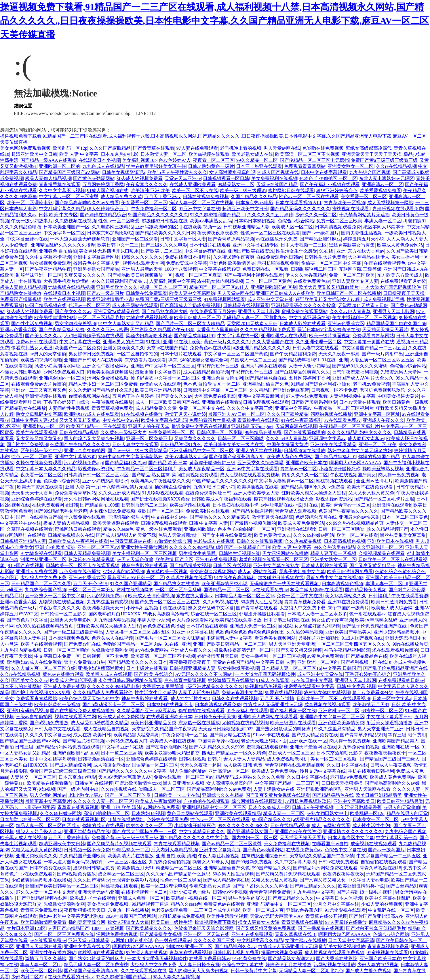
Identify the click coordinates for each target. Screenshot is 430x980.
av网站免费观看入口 (64, 372)
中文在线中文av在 (121, 420)
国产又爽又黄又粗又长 (372, 565)
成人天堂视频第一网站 (390, 203)
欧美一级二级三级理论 (243, 190)
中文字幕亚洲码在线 (309, 317)
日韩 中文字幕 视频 (356, 686)
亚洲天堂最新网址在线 (313, 747)
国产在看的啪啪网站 (166, 747)
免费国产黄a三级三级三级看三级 (384, 160)
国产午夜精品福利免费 (62, 330)
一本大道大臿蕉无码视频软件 (80, 239)
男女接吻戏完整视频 (75, 324)
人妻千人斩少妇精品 (309, 366)
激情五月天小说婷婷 (185, 414)
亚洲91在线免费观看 (216, 559)
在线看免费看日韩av (210, 959)
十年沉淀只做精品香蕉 (359, 807)
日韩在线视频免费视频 (206, 197)
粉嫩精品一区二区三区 (179, 868)
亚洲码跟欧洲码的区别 (158, 227)
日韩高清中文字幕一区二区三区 (215, 390)
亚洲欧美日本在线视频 (390, 541)
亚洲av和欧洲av (200, 529)
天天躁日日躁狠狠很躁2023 (226, 729)
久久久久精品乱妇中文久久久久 (359, 432)
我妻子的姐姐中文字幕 (302, 571)
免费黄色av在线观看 (210, 348)
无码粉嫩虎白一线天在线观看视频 (285, 584)
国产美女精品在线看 (230, 735)
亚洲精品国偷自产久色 (266, 384)
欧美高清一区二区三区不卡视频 (307, 154)
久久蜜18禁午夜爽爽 (234, 257)
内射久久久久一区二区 (305, 475)
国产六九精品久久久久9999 (217, 747)
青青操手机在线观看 (60, 184)
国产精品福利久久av (126, 463)
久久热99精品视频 (303, 541)
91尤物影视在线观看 (163, 493)
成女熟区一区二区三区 (121, 874)
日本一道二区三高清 (121, 753)
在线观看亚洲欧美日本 (169, 717)
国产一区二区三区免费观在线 (64, 934)
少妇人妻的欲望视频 (123, 571)
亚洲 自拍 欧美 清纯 (55, 547)
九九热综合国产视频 (370, 172)
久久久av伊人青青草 (350, 311)
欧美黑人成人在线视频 (109, 674)
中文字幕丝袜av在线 (27, 239)
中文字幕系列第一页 (397, 838)
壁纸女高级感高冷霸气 (369, 148)
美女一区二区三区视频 (334, 759)
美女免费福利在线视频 (274, 178)
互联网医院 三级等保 (360, 269)
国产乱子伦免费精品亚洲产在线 (375, 626)
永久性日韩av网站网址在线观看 (96, 499)
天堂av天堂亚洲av (183, 178)
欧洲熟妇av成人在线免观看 (91, 414)
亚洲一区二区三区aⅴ (98, 547)
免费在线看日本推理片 (188, 257)
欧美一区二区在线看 (357, 535)
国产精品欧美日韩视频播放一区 (140, 275)
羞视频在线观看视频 (267, 747)
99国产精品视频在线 (46, 305)
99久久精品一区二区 (257, 160)
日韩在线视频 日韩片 (200, 759)
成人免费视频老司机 (384, 299)
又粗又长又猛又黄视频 (274, 880)
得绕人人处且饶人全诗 (39, 832)
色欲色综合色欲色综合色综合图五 (250, 632)
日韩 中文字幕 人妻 (208, 523)
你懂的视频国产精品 (379, 457)
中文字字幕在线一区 (238, 336)
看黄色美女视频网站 (275, 638)
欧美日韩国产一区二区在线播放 (349, 293)
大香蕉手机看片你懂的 (66, 281)
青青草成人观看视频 (296, 511)
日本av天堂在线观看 (360, 402)
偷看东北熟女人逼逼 (32, 348)
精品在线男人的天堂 (407, 813)
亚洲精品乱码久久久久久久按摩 (63, 245)
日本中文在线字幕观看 (324, 172)
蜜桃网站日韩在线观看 (291, 190)
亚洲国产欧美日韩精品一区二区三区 (230, 644)
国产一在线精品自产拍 (39, 517)
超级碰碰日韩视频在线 (165, 221)
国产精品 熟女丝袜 (151, 475)
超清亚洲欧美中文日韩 (34, 154)
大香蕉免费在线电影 (215, 396)
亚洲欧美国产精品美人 (348, 632)
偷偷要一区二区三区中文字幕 (332, 263)
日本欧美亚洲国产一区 (66, 227)
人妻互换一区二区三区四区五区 (382, 360)
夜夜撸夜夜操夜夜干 (190, 662)
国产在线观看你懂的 (305, 432)
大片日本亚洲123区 (26, 928)
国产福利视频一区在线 (364, 662)
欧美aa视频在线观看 (209, 154)
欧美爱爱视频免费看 (380, 190)
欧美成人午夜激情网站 (158, 801)
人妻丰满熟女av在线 (274, 789)
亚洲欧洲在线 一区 (308, 741)
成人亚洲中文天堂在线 (270, 299)
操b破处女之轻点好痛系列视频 (309, 626)
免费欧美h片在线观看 (208, 511)
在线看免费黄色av (312, 281)
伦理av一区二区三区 (89, 305)
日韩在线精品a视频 (79, 432)
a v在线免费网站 (152, 650)
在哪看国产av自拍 (330, 844)
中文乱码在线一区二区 (391, 910)
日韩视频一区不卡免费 (334, 390)
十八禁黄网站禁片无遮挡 (364, 215)
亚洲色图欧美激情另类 (232, 263)
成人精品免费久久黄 (121, 197)
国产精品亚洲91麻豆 (320, 239)
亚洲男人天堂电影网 (258, 311)
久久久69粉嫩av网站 (314, 535)
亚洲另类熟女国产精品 (96, 269)
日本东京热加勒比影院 (110, 233)
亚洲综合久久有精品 (223, 795)
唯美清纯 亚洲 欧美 (150, 190)
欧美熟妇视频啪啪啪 (41, 360)
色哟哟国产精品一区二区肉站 (133, 644)
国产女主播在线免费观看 (227, 535)
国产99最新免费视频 (252, 862)
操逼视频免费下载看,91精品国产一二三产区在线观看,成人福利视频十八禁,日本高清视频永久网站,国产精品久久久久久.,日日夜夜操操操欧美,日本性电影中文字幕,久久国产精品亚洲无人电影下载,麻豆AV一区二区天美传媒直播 (214, 21)
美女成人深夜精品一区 (201, 469)
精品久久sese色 (118, 529)
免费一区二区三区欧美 (339, 221)
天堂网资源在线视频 (296, 426)
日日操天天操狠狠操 (342, 783)
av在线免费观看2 (38, 874)
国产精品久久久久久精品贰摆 (220, 517)
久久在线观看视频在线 (144, 971)
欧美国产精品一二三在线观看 (96, 426)
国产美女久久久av (73, 311)
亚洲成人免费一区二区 (253, 626)
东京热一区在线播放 (199, 723)
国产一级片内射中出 (383, 354)
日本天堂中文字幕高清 (351, 940)
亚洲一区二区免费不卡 (149, 438)
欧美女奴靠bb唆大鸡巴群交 (172, 753)
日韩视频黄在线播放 (305, 451)
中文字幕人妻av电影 (368, 880)
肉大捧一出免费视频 (399, 475)
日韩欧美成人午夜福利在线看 (222, 499)
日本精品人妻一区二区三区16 (245, 596)
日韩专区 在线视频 (232, 565)
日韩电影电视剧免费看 (236, 952)
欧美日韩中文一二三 (118, 245)
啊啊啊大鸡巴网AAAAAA (355, 463)
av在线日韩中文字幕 (312, 680)
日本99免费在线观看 (50, 868)
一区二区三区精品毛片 (101, 317)
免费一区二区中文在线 (202, 408)
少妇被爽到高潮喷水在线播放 (41, 880)
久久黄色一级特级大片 (123, 432)
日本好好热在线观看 (207, 626)
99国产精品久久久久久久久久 (158, 215)
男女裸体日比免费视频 (92, 354)
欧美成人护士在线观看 (93, 898)
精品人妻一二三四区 (284, 813)
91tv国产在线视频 (26, 565)
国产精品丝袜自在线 (266, 378)
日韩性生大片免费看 (325, 257)
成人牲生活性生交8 (190, 698)
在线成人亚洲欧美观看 (193, 184)
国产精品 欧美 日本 (168, 463)
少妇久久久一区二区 (316, 215)
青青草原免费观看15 (41, 910)
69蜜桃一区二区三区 (382, 711)
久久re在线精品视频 (396, 166)
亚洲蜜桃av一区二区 (43, 426)
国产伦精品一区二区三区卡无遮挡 (314, 160)
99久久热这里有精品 (334, 547)
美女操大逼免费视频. (108, 904)
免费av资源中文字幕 (187, 263)
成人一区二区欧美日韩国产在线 (168, 402)
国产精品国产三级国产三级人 (390, 759)
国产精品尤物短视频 (83, 741)
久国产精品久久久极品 (254, 197)
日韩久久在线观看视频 (260, 541)
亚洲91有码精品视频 (27, 711)
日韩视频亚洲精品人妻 (246, 227)
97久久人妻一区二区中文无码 (46, 892)
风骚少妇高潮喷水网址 (149, 336)
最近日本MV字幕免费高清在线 (329, 330)
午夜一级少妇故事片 (32, 221)
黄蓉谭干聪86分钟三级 (212, 463)
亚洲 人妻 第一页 (82, 487)
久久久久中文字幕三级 (250, 408)
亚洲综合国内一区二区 (62, 378)
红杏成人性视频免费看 (140, 178)
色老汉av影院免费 (169, 910)
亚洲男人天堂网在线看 (368, 789)
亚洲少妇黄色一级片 (190, 892)
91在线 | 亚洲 (333, 251)
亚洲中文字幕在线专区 (256, 245)
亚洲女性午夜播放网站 (105, 366)
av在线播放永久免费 (277, 239)
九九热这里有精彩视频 (110, 602)
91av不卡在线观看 (271, 735)
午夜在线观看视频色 (385, 263)
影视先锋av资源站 (96, 469)
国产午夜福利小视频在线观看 (330, 184)
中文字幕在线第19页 (220, 269)
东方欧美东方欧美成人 (400, 275)
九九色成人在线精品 (103, 166)
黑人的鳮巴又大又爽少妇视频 (94, 438)
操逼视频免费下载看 (215, 922)
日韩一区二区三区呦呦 (241, 438)
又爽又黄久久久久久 (85, 275)
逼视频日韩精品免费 (94, 868)
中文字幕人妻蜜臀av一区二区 (284, 481)
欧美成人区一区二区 (292, 227)
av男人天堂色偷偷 (135, 559)
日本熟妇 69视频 (148, 813)
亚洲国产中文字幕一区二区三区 (163, 366)
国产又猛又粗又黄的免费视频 (266, 928)
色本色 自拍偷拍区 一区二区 (328, 178)
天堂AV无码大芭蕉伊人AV (125, 777)
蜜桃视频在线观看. (351, 209)
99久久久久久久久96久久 (243, 825)
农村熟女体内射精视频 (220, 281)
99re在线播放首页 (410, 644)
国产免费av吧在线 (82, 644)
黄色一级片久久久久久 (227, 342)
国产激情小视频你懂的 (253, 523)
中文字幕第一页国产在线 (369, 342)
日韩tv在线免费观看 (338, 862)
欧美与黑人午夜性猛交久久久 (177, 172)
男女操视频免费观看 (50, 263)
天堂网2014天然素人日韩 (363, 305)
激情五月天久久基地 (46, 959)
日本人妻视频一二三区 (304, 245)
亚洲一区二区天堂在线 (206, 934)
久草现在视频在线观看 (30, 529)
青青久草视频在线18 (380, 868)
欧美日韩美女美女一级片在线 (234, 444)
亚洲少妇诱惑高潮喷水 (105, 481)
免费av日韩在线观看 (36, 342)
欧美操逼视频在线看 (258, 487)
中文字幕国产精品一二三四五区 (374, 348)
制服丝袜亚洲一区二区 (39, 275)
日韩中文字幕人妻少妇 (34, 420)
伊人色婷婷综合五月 (108, 209)
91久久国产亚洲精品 (131, 584)
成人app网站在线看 (257, 571)
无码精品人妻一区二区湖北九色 (254, 317)
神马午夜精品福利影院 (347, 650)
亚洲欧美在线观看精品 (333, 444)
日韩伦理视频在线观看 (266, 402)
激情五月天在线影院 (272, 517)
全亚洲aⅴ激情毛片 (374, 481)
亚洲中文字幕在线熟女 (276, 565)
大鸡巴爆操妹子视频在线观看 (94, 336)
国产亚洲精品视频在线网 (42, 898)
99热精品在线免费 (263, 432)
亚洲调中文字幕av (293, 408)
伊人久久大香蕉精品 (306, 275)
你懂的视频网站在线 (89, 396)
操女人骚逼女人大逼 (128, 922)
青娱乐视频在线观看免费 (398, 209)
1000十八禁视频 (181, 269)
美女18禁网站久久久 (346, 596)
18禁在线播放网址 (126, 819)
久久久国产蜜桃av (91, 880)
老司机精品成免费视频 (181, 916)
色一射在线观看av (367, 614)
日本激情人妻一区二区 (163, 154)
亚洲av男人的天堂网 (123, 342)
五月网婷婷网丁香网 (103, 184)
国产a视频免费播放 (49, 723)
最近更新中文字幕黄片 (158, 372)
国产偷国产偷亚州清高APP (237, 457)
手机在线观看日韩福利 (371, 771)
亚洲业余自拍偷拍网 (222, 378)
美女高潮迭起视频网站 (213, 571)
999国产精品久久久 (271, 819)
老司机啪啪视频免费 (278, 263)
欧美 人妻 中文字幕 (79, 154)
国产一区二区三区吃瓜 (128, 795)
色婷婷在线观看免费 (168, 819)
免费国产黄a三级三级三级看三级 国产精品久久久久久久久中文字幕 (99, 771)
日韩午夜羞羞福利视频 (355, 372)
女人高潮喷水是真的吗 (232, 172)
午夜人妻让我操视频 (219, 856)
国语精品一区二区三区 (227, 590)
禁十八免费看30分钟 (85, 662)
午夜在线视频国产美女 (353, 475)
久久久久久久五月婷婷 (270, 215)
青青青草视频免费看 (112, 408)
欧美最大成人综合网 (392, 608)
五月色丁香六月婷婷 (133, 396)
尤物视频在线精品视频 (71, 287)
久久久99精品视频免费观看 (268, 330)
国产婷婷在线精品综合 (103, 215)
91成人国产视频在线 (278, 172)
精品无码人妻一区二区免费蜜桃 (96, 965)
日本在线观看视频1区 (84, 819)
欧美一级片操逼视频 (330, 336)
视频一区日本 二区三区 (163, 287)
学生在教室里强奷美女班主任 (156, 166)
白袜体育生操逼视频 (185, 680)
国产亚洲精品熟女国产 (250, 832)
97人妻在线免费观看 (197, 148)
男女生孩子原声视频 (332, 620)
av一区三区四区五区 (126, 862)
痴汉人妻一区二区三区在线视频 (201, 203)
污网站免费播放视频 (108, 378)
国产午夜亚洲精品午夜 (48, 269)
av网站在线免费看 (162, 807)
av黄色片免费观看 (325, 656)
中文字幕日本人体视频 (339, 898)
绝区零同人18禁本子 (384, 227)
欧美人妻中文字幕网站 (192, 293)
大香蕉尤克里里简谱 (217, 330)
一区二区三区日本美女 (92, 590)
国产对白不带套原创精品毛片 (376, 928)
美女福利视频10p (139, 160)
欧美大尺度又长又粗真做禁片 (329, 287)
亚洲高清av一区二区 (382, 184)
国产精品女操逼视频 (252, 511)
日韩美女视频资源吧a (124, 172)
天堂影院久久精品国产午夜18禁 (162, 330)
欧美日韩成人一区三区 (197, 317)
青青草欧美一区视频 (345, 203)
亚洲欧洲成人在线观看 (284, 336)
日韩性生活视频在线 (239, 553)
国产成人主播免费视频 (368, 971)
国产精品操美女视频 (190, 565)
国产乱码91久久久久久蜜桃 (360, 366)
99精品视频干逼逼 (150, 904)
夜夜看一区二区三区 (214, 160)
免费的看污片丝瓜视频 (212, 420)
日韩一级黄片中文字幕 (254, 971)
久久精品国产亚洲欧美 (82, 856)
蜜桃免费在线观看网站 (305, 311)
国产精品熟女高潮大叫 (165, 311)
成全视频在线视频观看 (327, 705)
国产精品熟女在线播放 (23, 408)
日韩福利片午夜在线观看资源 (398, 596)
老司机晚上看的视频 (241, 148)
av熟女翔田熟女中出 (327, 813)
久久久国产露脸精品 (110, 148)
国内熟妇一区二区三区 (255, 838)
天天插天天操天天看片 (385, 330)
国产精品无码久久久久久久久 (300, 209)
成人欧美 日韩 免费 (243, 765)
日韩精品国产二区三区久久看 (41, 584)
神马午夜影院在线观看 (144, 565)
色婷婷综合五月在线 (316, 517)
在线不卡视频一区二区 (144, 892)
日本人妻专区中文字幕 (351, 838)
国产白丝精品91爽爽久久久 (302, 372)
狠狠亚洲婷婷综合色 (337, 190)
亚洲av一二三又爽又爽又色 (39, 390)
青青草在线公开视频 (326, 916)
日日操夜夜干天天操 (404, 293)
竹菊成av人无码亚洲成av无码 (273, 705)
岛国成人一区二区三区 (253, 360)
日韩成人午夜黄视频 (391, 765)
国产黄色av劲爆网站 (94, 178)
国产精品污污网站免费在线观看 (68, 747)
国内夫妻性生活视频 (362, 233)
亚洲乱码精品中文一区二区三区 (201, 451)
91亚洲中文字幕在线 (199, 209)
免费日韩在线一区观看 (265, 269)
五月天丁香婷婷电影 (69, 838)
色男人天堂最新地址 (179, 535)
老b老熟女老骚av (86, 795)
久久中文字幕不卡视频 (62, 190)
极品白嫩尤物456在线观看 (317, 590)
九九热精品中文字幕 (314, 892)
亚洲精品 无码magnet (252, 426)
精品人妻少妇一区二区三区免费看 (103, 384)
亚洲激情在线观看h (221, 402)
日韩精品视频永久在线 (71, 535)
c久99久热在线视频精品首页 (355, 523)
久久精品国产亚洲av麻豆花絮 (279, 390)
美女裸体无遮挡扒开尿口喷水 (109, 251)
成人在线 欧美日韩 (92, 735)
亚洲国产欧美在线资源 (251, 251)
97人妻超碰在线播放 (346, 922)
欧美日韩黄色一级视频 (406, 402)
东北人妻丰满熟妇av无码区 (386, 178)
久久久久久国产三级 (214, 940)
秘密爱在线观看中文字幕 (309, 686)
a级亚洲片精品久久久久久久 (261, 348)
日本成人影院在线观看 (302, 324)
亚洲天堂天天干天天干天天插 (372, 154)
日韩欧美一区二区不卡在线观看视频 (83, 565)
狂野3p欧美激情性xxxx (138, 783)
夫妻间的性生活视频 (69, 408)
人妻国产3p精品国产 (69, 928)
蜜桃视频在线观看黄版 (101, 952)
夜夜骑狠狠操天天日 (103, 608)
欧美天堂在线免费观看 (370, 487)
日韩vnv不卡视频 (230, 892)
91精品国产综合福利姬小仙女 (321, 384)
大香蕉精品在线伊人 (369, 257)
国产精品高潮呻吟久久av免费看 (87, 203)
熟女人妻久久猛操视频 (176, 977)
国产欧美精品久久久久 (149, 928)
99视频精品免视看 (263, 686)
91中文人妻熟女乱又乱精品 (126, 324)
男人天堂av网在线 (282, 148)
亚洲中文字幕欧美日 (354, 801)
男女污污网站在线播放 (285, 553)
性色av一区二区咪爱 (119, 221)
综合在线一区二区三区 (214, 614)
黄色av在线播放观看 (63, 674)
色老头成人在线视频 (214, 541)
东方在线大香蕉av (366, 251)
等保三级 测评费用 (407, 735)
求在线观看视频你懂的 (395, 650)
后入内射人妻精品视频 (174, 850)
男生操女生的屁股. (198, 553)
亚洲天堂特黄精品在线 (117, 311)
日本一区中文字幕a (392, 698)
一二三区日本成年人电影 (215, 910)
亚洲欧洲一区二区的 (60, 166)
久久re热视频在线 (220, 602)
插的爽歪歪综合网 (173, 487)
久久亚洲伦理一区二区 (319, 342)
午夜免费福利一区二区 (154, 209)
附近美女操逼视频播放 (110, 372)
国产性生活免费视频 (32, 324)
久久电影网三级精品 (112, 227)
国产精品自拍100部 (100, 505)
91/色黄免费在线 (249, 959)
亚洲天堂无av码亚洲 (98, 892)
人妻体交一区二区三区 (33, 777)
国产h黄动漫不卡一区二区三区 (113, 705)
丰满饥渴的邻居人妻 (128, 517)
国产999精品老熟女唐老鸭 (61, 511)
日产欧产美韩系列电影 (314, 402)
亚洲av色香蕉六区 (346, 324)
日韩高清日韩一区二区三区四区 (97, 475)
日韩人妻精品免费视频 (87, 553)
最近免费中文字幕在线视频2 (200, 426)
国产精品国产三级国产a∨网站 (69, 172)
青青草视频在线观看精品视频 (295, 765)
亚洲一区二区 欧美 (378, 444)
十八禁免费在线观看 (85, 517)
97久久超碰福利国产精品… (218, 215)
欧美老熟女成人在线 (252, 154)
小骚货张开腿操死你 (340, 469)
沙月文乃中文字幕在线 (323, 771)
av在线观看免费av (343, 420)
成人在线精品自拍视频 (206, 372)
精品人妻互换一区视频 (333, 553)
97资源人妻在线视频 (147, 952)
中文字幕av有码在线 (205, 251)
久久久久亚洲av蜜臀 (108, 330)
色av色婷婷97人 (175, 160)
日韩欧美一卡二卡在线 (177, 795)
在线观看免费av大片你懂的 (39, 384)
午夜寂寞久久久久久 (147, 184)
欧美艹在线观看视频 (64, 299)
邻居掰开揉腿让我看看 (262, 614)
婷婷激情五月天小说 (364, 239)
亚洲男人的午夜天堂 (149, 426)
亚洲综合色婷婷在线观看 (37, 499)
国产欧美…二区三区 (162, 251)
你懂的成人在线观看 (160, 384)
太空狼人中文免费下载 (43, 578)
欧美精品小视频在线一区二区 (196, 898)
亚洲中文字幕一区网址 (377, 414)
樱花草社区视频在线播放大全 (284, 499)
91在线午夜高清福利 (302, 420)
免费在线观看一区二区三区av (183, 777)
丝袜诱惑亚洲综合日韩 (265, 856)
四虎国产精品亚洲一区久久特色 (234, 753)
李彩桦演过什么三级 (218, 366)
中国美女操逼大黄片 (398, 396)
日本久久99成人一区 (269, 807)
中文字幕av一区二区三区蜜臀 (69, 197)
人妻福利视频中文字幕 (172, 281)
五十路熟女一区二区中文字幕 (55, 596)
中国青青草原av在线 (131, 541)
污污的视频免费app (83, 463)
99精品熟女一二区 (236, 184)
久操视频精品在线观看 (382, 553)
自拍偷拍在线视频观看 (206, 801)
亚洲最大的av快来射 (359, 517)
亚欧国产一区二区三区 (161, 511)
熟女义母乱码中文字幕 (39, 414)
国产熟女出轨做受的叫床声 (284, 729)
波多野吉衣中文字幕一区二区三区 (165, 378)
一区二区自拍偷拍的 (137, 354)
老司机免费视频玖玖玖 (383, 390)
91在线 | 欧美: (188, 342)
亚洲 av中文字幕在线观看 (252, 469)
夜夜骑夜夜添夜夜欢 (218, 233)
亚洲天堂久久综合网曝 (260, 463)
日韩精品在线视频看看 (246, 305)
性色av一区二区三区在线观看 (309, 197)
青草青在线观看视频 (78, 807)
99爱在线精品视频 (284, 692)
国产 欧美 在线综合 (153, 674)
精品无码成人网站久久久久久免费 (250, 777)
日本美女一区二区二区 (376, 819)
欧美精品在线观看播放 (238, 620)
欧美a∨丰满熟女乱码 (211, 221)
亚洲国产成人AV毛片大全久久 (363, 378)
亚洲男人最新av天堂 (142, 269)
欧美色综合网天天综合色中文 (89, 698)
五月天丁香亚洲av (162, 197)
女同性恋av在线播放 (306, 940)
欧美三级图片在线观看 (293, 723)
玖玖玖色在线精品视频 (92, 559)
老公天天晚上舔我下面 (264, 741)
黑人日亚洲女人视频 (184, 783)
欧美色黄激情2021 (273, 535)
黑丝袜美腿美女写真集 (352, 245)
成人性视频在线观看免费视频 (250, 475)
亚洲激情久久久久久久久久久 (353, 832)
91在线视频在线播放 (142, 414)
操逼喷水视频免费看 (282, 952)
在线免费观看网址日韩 (208, 493)
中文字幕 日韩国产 (342, 668)
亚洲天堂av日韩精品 (89, 940)
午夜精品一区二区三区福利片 (344, 408)
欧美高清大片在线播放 (131, 856)
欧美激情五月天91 (371, 705)
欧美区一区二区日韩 (41, 971)
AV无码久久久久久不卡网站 (204, 674)
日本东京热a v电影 (120, 154)
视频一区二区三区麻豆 (198, 275)
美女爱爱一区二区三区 (364, 197)
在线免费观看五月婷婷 (403, 281)
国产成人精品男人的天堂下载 (126, 535)
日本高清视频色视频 (345, 541)
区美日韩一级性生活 (41, 451)
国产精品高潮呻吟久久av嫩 (392, 783)
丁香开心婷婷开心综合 (66, 402)
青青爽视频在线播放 (302, 922)
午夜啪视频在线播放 (112, 402)
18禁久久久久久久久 (142, 257)
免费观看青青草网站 (305, 166)
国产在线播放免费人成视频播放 (82, 711)
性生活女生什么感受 (296, 251)
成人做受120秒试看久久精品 (100, 723)
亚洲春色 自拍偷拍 (58, 251)
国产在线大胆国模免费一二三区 (144, 832)
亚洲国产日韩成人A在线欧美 (285, 293)
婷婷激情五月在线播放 (231, 680)
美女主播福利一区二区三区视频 (364, 317)
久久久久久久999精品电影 (196, 547)
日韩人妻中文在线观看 (316, 348)
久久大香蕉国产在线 (273, 342)
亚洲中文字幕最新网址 (96, 257)
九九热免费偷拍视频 (359, 747)
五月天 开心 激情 (90, 584)
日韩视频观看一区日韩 (226, 178)
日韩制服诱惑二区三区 (314, 269)
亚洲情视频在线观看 (46, 396)
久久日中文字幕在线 (347, 765)
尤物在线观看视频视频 (149, 317)
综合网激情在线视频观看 (257, 801)
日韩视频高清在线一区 (101, 759)
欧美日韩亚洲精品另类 (158, 390)
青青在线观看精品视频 (177, 844)
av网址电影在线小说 (281, 505)
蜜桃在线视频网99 (135, 590)
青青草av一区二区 (298, 469)
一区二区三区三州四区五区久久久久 (354, 644)
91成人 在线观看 (273, 680)
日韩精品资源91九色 (181, 444)
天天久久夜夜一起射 (339, 354)
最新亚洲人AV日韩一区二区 (236, 414)
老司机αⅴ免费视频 (371, 384)
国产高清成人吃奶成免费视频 (191, 305)
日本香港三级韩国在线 (287, 620)
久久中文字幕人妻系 (295, 862)
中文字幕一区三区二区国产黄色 (236, 354)
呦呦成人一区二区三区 (162, 789)
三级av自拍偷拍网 (34, 717)
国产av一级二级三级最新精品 (137, 451)
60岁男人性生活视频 (261, 602)
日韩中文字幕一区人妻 (183, 239)
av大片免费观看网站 (193, 620)
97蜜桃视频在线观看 (387, 952)
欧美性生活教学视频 (227, 916)
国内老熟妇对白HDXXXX (114, 614)
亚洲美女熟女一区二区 (351, 166)
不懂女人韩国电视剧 (21, 372)
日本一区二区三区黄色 (268, 281)
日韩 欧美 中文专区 (58, 215)
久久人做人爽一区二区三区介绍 (43, 668)
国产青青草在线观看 (154, 148)
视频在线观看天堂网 (143, 263)
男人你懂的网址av (188, 771)
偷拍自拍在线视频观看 (201, 711)
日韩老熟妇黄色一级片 (211, 166)
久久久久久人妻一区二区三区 (103, 801)
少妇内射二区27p (28, 977)
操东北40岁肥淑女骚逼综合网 (198, 360)
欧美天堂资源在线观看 (40, 487)
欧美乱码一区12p (70, 148)
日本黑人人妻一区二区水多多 (317, 614)
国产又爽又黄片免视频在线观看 (278, 795)
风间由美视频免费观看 (195, 475)
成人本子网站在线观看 (135, 305)
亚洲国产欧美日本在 (307, 463)
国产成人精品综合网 (71, 765)
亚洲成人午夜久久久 (383, 420)
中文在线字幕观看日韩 (389, 717)
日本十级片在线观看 (210, 245)
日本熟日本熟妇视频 (255, 221)
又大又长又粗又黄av (80, 420)
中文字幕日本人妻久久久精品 (46, 469)
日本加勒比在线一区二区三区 (30, 819)
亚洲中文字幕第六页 (75, 457)
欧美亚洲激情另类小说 (110, 299)
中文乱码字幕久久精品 (62, 209)
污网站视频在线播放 (331, 414)
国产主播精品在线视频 (321, 928)
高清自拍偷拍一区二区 (106, 813)
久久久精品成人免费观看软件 (103, 692)
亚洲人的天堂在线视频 (259, 451)
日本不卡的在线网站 (21, 686)
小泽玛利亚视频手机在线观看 (156, 608)
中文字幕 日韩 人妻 (275, 662)
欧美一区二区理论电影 (30, 203)
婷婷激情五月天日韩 (218, 656)
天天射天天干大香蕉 (32, 493)
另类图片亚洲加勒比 (319, 638)
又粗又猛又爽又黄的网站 (37, 850)
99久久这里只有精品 (335, 729)
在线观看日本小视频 (99, 160)
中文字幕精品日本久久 (202, 832)
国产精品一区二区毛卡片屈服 (384, 499)
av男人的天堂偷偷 (48, 354)
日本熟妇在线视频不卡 (235, 505)
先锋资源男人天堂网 (401, 372)
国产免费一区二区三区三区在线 (168, 602)
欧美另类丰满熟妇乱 (55, 317)
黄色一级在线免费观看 (159, 529)
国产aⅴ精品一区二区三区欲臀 (232, 844)
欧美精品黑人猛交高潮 (136, 735)
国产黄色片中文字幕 (27, 620)
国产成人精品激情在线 (226, 880)
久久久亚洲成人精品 (119, 493)
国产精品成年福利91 (195, 336)
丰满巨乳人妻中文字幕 (229, 638)
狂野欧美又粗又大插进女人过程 (328, 299)
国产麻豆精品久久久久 (313, 886)
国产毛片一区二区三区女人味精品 (190, 324)
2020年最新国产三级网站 (131, 916)
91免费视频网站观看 (224, 299)
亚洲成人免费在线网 (37, 571)
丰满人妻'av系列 (154, 620)
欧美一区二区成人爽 (263, 910)
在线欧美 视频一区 (202, 227)
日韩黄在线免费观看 (146, 293)
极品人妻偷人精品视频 (48, 178)
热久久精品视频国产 (387, 529)
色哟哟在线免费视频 (323, 148)
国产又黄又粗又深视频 (299, 650)
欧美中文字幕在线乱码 (164, 420)
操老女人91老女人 (211, 862)
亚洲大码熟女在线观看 (264, 366)
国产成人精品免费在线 (315, 735)
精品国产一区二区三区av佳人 (219, 287)
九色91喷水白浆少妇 (214, 487)
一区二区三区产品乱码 (178, 590)
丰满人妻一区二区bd (385, 221)
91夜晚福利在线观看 (247, 711)
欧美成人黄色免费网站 (400, 245)
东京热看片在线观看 (145, 360)
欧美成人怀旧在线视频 (173, 741)
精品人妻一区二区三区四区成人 (48, 825)
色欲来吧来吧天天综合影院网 (204, 928)
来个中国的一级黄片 (348, 608)
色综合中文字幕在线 (345, 850)
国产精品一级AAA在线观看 (48, 160)
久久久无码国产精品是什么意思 (101, 390)
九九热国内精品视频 (115, 620)
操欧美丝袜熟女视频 (383, 469)
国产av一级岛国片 (320, 233)
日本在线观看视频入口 (298, 203)
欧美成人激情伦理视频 (151, 596)
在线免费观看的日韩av (279, 257)
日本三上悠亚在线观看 (259, 166)
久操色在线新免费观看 (39, 463)
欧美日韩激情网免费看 (350, 571)
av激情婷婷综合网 (173, 541)
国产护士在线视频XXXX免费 (160, 499)
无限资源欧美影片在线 (135, 880)
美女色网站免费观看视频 (25, 148)
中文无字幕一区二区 (64, 233)
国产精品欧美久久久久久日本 (165, 233)
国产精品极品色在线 (367, 656)
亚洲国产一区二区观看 (135, 239)
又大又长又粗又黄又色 (39, 438)
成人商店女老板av (366, 438)
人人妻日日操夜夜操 (199, 965)
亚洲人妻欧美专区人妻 (355, 281)
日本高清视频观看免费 (338, 227)
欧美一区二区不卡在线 (195, 190)
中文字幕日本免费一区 (57, 656)
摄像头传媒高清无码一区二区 (244, 650)
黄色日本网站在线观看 (190, 813)
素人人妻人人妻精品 (244, 759)
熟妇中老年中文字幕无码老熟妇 (360, 451)
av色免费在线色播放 (80, 571)
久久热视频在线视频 (75, 221)
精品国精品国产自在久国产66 (396, 324)
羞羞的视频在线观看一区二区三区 (273, 559)
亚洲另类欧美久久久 (117, 287)
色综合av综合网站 (296, 221)
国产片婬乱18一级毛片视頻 (365, 892)
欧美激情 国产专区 (174, 559)
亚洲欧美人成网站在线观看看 (268, 717)
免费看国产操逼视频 (21, 299)
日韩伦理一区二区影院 (220, 432)
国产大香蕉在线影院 (337, 959)
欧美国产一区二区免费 (78, 348)
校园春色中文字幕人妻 (97, 263)
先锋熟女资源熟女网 (112, 650)
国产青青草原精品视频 (231, 239)
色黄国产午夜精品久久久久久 (80, 444)
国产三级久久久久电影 (164, 245)
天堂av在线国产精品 (277, 184)
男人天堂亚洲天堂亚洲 (292, 644)
